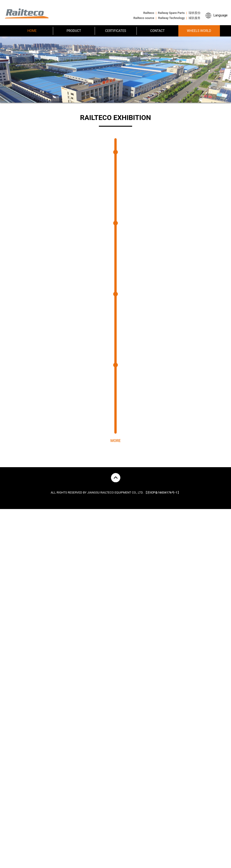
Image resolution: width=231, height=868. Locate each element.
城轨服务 (195, 18)
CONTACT (157, 31)
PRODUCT (74, 31)
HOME (32, 31)
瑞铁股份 (195, 13)
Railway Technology (172, 18)
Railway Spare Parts (171, 13)
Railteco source (144, 18)
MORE (115, 451)
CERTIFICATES (116, 31)
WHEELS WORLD (199, 31)
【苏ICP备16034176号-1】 (162, 503)
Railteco (149, 13)
